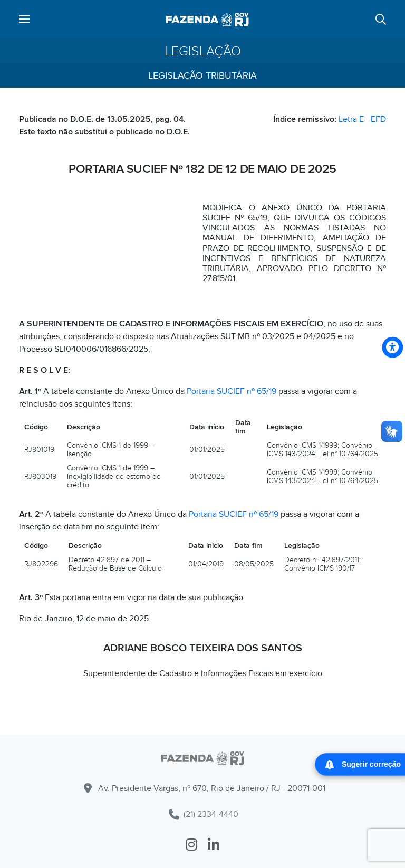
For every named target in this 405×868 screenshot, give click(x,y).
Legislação (203, 51)
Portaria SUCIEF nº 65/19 (232, 391)
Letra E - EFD (362, 119)
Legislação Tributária (202, 76)
